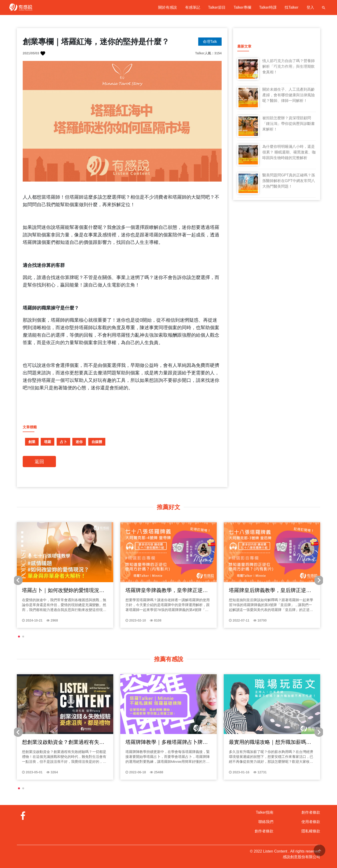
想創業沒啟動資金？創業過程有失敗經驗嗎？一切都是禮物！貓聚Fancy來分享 (65, 742)
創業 (32, 442)
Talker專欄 (242, 7)
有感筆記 (193, 7)
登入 (310, 7)
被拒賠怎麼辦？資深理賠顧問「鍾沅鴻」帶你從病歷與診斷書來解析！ (289, 124)
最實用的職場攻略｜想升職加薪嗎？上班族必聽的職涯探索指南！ (270, 742)
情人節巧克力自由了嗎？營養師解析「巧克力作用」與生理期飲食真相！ (289, 66)
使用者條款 (311, 822)
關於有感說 (168, 7)
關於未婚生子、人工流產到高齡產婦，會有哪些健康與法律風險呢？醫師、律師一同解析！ (289, 95)
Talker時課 (268, 7)
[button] (19, 637)
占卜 (63, 442)
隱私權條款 (311, 831)
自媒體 (97, 442)
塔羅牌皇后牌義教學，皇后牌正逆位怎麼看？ (270, 591)
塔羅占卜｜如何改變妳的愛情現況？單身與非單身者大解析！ (63, 591)
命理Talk (210, 42)
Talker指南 (265, 812)
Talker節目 (217, 7)
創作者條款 (264, 831)
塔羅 (48, 442)
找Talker (291, 7)
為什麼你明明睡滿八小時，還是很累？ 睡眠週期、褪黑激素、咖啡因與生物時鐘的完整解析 (289, 152)
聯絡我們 (266, 822)
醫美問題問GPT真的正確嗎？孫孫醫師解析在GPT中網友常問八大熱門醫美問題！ (289, 181)
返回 (39, 462)
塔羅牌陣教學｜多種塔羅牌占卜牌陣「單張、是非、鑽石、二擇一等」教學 (167, 742)
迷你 (79, 442)
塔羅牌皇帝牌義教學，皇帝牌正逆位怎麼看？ (167, 591)
